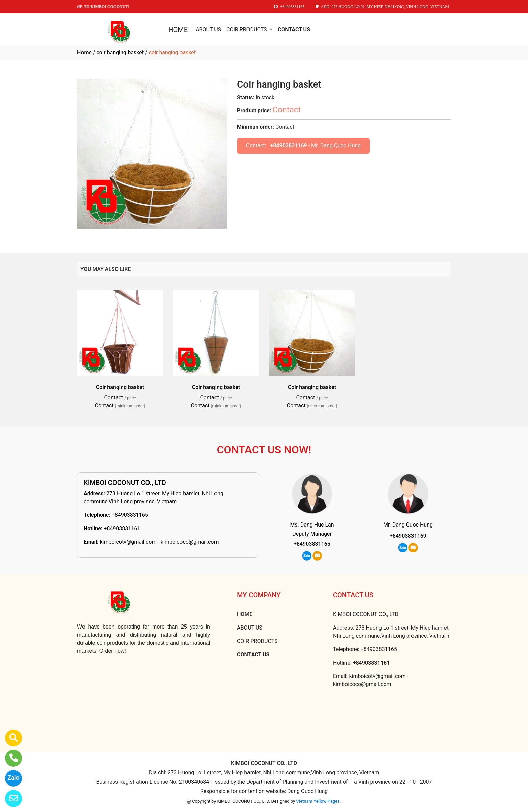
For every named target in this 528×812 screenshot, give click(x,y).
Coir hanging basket (120, 387)
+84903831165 (130, 515)
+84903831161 (122, 528)
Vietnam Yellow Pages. (318, 801)
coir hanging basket (120, 52)
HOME (178, 30)
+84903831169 (288, 146)
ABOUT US (208, 29)
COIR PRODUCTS (247, 29)
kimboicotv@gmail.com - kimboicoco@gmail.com (159, 542)
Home (84, 52)
